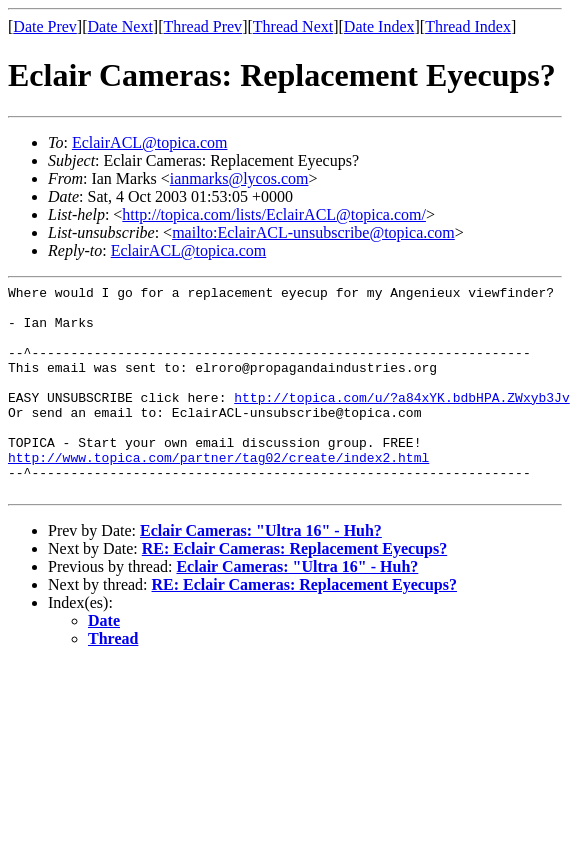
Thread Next (293, 26)
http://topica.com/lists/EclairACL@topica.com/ (274, 214)
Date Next (120, 26)
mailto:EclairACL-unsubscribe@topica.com (313, 232)
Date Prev (45, 26)
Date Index (379, 26)
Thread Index (468, 26)
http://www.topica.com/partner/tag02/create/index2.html (218, 493)
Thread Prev (202, 26)
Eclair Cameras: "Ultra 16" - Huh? (261, 572)
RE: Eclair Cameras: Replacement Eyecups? (294, 590)
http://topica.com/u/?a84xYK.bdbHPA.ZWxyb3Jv (401, 421)
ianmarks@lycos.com (239, 178)
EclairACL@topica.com (150, 142)
